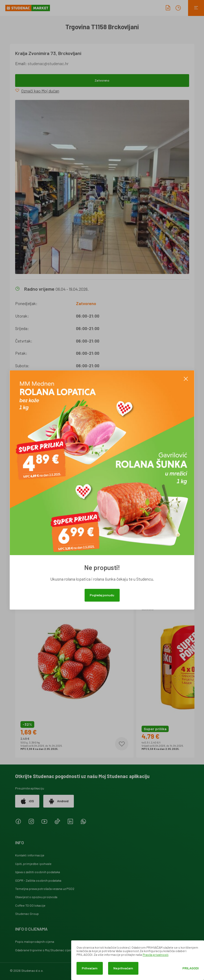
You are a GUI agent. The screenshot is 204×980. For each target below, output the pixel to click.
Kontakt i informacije (30, 855)
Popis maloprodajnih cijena (35, 941)
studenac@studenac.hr (48, 63)
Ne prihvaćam (123, 968)
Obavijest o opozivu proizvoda (36, 897)
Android (59, 801)
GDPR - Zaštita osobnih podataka (38, 880)
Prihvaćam (90, 968)
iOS (27, 801)
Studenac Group (27, 914)
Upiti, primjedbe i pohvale (33, 864)
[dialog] (138, 960)
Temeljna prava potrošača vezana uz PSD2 (45, 889)
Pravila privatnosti (156, 954)
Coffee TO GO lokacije (30, 905)
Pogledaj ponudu (102, 595)
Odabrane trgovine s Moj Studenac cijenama (47, 950)
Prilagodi (191, 968)
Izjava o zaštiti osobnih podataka (38, 872)
